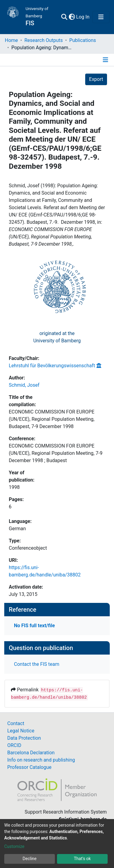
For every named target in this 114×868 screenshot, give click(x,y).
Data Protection (24, 738)
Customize (14, 846)
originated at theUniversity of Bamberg (57, 337)
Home (11, 40)
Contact (16, 723)
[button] (72, 17)
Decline (30, 859)
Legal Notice (21, 731)
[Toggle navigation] (101, 17)
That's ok (82, 859)
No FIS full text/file (34, 626)
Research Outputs (44, 40)
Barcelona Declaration (31, 753)
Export (96, 79)
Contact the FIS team (37, 664)
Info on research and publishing (41, 760)
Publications (82, 40)
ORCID (14, 745)
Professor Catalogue (29, 767)
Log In (83, 17)
